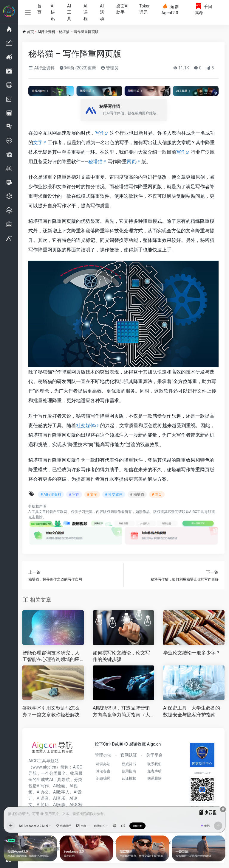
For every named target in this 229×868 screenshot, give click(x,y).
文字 (38, 143)
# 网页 (157, 494)
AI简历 (43, 805)
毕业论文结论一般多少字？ (192, 653)
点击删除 (35, 517)
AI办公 (43, 792)
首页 (39, 9)
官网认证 (129, 755)
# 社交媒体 (114, 494)
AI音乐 (59, 798)
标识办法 (103, 764)
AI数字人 (61, 792)
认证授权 (129, 778)
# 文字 (92, 494)
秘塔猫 (95, 162)
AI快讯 (53, 12)
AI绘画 (59, 786)
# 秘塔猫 (137, 494)
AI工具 (69, 12)
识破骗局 (103, 778)
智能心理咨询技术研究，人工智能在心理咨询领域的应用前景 (51, 657)
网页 (131, 162)
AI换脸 (59, 805)
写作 (100, 133)
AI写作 (43, 786)
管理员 (110, 68)
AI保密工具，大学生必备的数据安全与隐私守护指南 (192, 711)
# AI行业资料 (51, 494)
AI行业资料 (46, 32)
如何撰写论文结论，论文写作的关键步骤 (121, 656)
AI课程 (86, 12)
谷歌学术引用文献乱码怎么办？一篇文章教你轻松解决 (51, 711)
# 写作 (74, 494)
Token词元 (145, 9)
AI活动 (102, 12)
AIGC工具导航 (200, 512)
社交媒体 (86, 426)
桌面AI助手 (122, 9)
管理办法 (103, 755)
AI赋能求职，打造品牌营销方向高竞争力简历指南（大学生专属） (121, 712)
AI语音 (43, 798)
